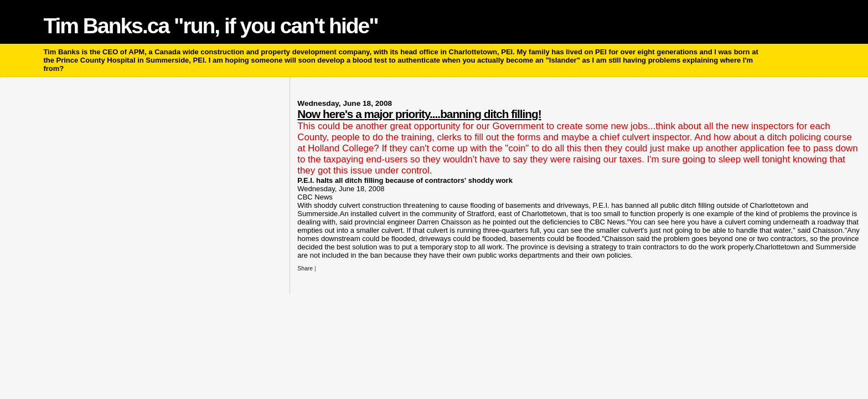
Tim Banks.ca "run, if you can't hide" (210, 26)
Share (305, 268)
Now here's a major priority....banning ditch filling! (419, 114)
